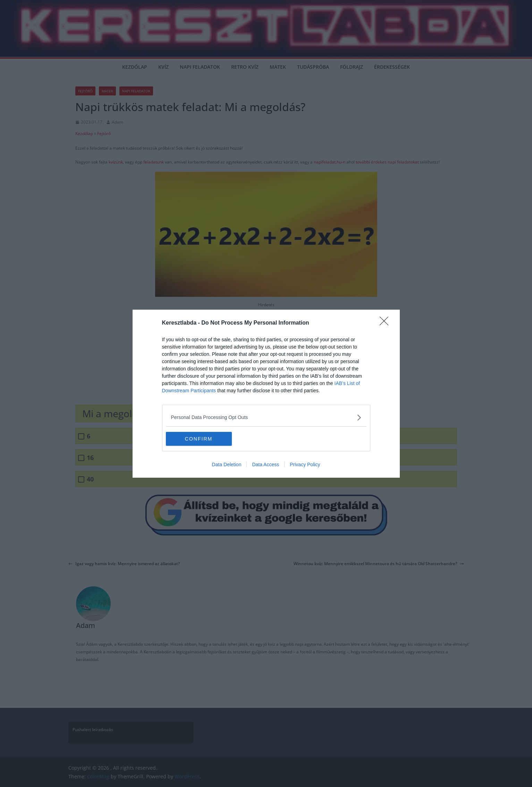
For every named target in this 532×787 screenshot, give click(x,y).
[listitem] (266, 417)
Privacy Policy (305, 464)
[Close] (386, 323)
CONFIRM (199, 438)
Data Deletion (227, 464)
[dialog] (266, 394)
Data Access (265, 464)
